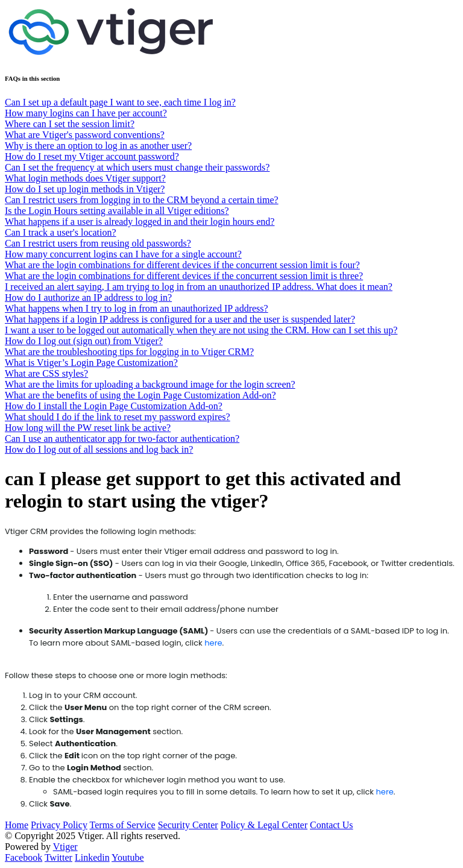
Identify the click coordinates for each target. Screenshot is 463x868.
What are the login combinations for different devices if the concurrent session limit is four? (182, 265)
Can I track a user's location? (61, 232)
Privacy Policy (59, 825)
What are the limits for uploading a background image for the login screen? (150, 384)
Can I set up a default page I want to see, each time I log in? (120, 102)
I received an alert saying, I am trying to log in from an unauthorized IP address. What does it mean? (199, 287)
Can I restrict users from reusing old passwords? (98, 243)
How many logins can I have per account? (86, 113)
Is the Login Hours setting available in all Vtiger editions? (117, 211)
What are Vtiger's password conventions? (85, 135)
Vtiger (65, 847)
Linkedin (92, 857)
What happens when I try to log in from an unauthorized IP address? (137, 308)
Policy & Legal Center (264, 825)
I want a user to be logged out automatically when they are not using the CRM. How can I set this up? (201, 330)
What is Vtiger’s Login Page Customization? (91, 363)
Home (17, 825)
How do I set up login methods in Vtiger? (85, 189)
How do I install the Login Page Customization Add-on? (114, 406)
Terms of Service (123, 825)
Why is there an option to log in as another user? (98, 146)
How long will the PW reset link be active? (88, 428)
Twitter (58, 857)
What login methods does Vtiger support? (85, 178)
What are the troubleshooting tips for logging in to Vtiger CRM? (129, 352)
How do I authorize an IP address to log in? (88, 297)
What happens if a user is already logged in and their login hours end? (140, 222)
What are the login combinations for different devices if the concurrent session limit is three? (184, 276)
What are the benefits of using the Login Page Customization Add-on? (140, 395)
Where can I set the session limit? (70, 124)
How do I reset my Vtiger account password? (92, 156)
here (213, 643)
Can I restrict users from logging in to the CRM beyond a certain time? (142, 200)
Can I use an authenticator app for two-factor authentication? (122, 439)
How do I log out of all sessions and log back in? (99, 449)
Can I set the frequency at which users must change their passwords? (137, 167)
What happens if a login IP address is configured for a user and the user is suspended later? (180, 319)
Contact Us (332, 825)
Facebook (24, 857)
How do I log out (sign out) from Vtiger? (84, 341)
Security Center (188, 825)
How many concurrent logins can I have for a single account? (123, 254)
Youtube (128, 857)
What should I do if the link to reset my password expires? (118, 417)
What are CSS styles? (46, 373)
